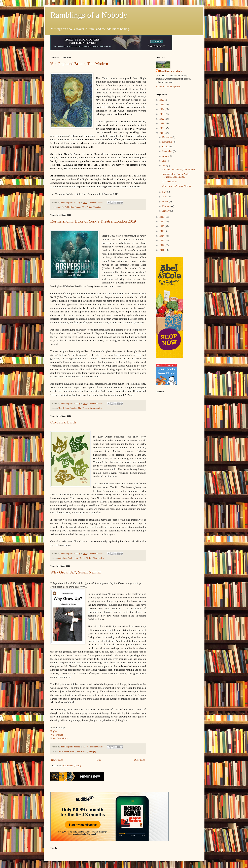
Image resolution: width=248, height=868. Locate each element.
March (166, 202)
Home (98, 760)
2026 (162, 100)
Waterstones (57, 735)
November (168, 142)
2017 (162, 222)
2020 (162, 128)
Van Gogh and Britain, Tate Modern (79, 64)
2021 (162, 123)
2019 (162, 133)
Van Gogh (98, 207)
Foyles (54, 731)
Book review (73, 558)
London (78, 207)
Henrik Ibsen (64, 408)
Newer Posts (57, 760)
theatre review (96, 408)
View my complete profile (168, 87)
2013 (162, 241)
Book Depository (59, 738)
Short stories (98, 558)
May (165, 192)
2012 (162, 245)
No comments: (97, 203)
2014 (162, 236)
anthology (63, 558)
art (60, 207)
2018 (162, 217)
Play (80, 408)
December (167, 137)
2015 (162, 231)
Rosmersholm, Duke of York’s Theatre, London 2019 (93, 221)
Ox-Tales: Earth (63, 422)
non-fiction (81, 751)
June (165, 166)
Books (82, 558)
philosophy (92, 751)
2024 (162, 109)
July (165, 161)
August (166, 156)
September (168, 151)
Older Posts (140, 760)
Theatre (86, 408)
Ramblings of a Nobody (89, 15)
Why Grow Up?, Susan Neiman (76, 572)
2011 (162, 250)
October (166, 147)
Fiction (89, 558)
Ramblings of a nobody (171, 71)
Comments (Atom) (72, 766)
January (166, 211)
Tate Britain (87, 207)
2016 (162, 226)
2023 (162, 114)
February (167, 206)
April (165, 197)
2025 (162, 105)
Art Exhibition (68, 207)
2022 (162, 119)
